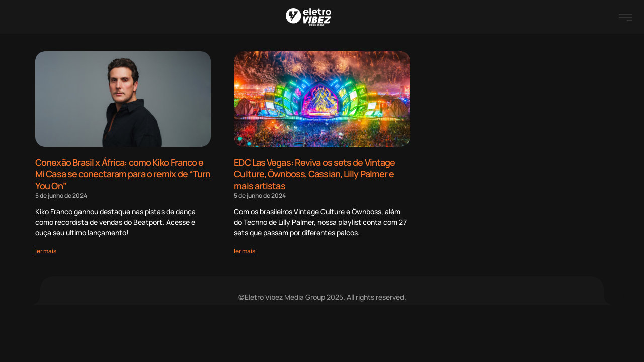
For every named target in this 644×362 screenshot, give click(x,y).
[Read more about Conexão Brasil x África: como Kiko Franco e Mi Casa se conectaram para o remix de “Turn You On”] (46, 250)
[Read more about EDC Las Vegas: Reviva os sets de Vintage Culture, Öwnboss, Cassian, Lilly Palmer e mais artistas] (245, 250)
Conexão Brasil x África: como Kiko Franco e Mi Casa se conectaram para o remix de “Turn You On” (123, 174)
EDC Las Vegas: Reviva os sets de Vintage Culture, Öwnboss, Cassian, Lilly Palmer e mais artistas (314, 174)
